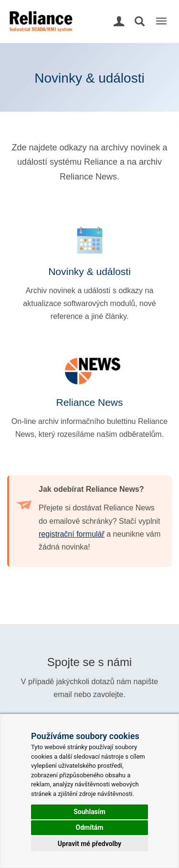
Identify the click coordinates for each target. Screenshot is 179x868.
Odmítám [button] (90, 827)
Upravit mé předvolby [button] (89, 844)
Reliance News (89, 402)
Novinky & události (89, 271)
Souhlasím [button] (89, 812)
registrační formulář (72, 534)
